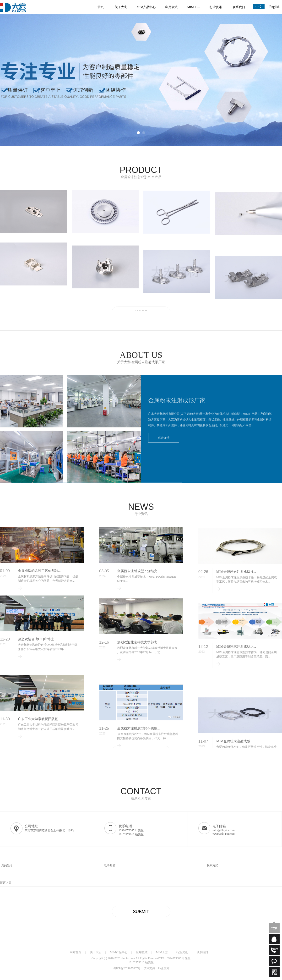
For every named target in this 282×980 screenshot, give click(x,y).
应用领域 (171, 7)
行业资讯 (216, 7)
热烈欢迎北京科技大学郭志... (138, 663)
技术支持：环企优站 (157, 970)
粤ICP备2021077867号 (127, 970)
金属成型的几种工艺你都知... (39, 581)
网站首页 (76, 954)
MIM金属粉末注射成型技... (236, 586)
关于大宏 (121, 7)
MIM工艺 (193, 7)
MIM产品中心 (146, 7)
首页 (101, 7)
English (274, 7)
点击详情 (166, 443)
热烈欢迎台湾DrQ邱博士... (37, 656)
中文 (259, 7)
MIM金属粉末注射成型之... (236, 672)
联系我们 (239, 7)
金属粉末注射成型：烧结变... (138, 583)
